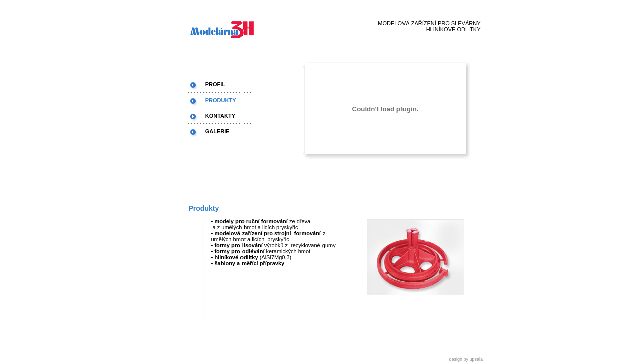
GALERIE (218, 131)
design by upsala (468, 359)
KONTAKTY (220, 116)
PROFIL (215, 84)
